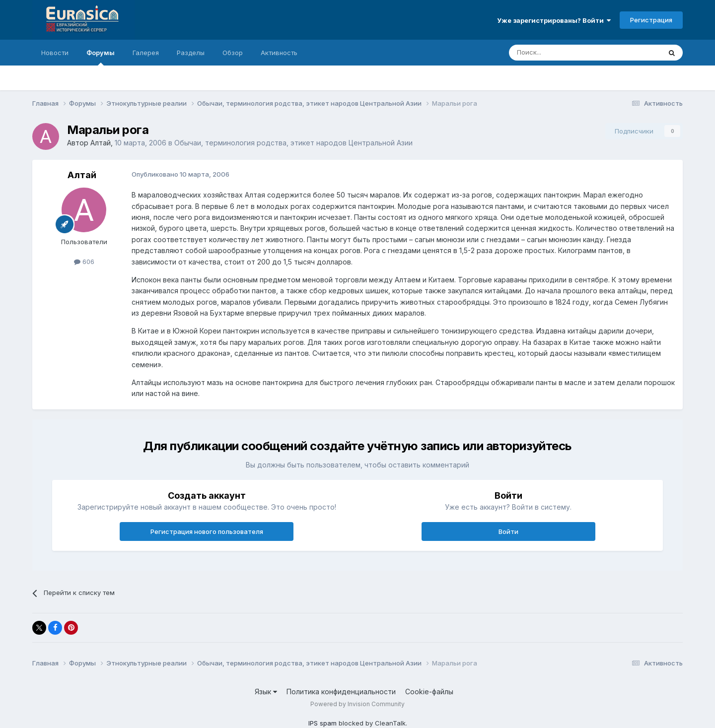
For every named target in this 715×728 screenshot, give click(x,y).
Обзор (233, 53)
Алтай (101, 143)
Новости (55, 53)
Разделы (191, 53)
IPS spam (322, 723)
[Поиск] (562, 53)
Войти (508, 531)
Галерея (146, 53)
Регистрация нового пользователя (207, 531)
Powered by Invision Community (357, 704)
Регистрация (651, 20)
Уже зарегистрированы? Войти (554, 20)
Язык (266, 692)
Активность (279, 53)
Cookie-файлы (429, 692)
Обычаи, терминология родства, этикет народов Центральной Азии (293, 143)
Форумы (101, 57)
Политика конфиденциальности (341, 692)
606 (84, 262)
